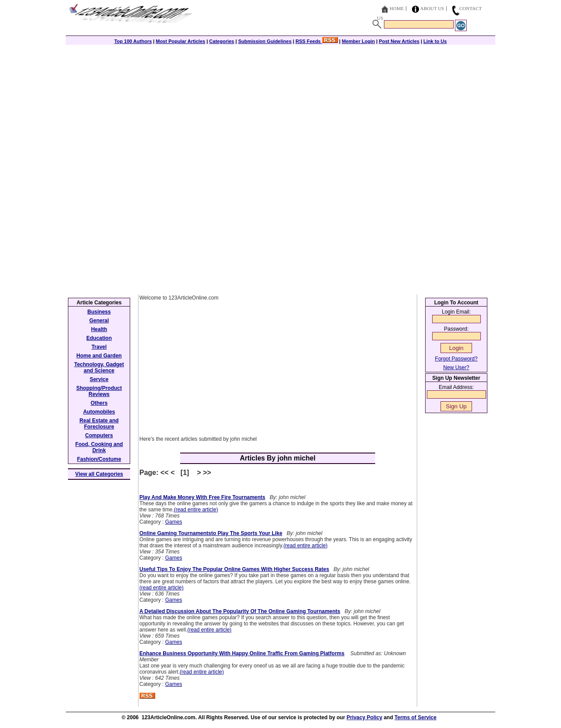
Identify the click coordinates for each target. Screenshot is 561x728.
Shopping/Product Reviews (99, 391)
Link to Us (435, 41)
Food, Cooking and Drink (99, 447)
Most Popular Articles (180, 41)
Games (174, 522)
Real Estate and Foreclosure (99, 424)
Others (99, 403)
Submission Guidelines (265, 41)
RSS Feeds (317, 41)
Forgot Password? (456, 359)
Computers (99, 435)
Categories (222, 41)
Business (99, 312)
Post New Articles (399, 41)
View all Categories (99, 474)
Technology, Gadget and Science (99, 368)
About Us (432, 8)
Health (99, 329)
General (99, 321)
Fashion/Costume (99, 459)
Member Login (358, 41)
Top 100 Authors (133, 41)
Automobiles (99, 412)
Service (99, 379)
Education (99, 338)
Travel (99, 347)
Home (397, 8)
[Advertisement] (280, 106)
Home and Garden (99, 356)
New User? (456, 368)
